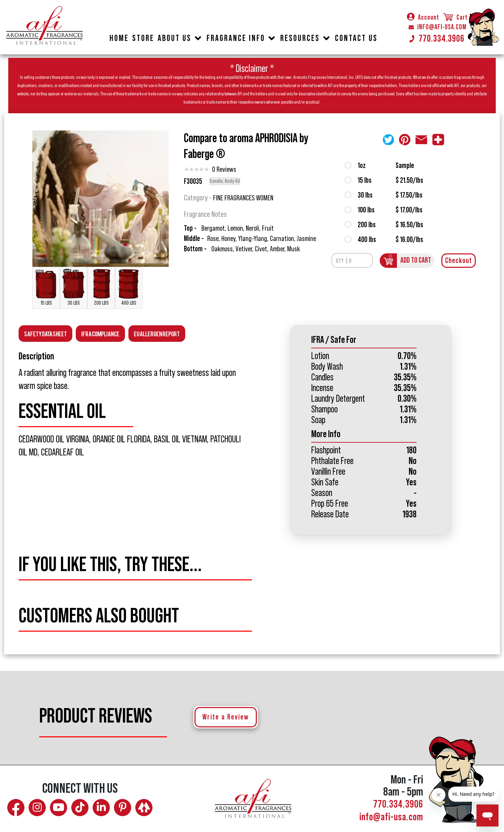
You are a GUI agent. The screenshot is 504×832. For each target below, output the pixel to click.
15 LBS (46, 287)
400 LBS (129, 287)
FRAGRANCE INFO (236, 38)
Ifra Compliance (100, 333)
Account (423, 18)
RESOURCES (300, 38)
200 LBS (101, 287)
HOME (119, 38)
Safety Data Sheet (45, 333)
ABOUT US (175, 38)
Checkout (459, 261)
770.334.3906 (437, 39)
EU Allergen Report (157, 333)
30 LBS (74, 287)
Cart (455, 18)
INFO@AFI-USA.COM (438, 27)
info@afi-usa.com (391, 817)
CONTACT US (356, 38)
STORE (143, 38)
